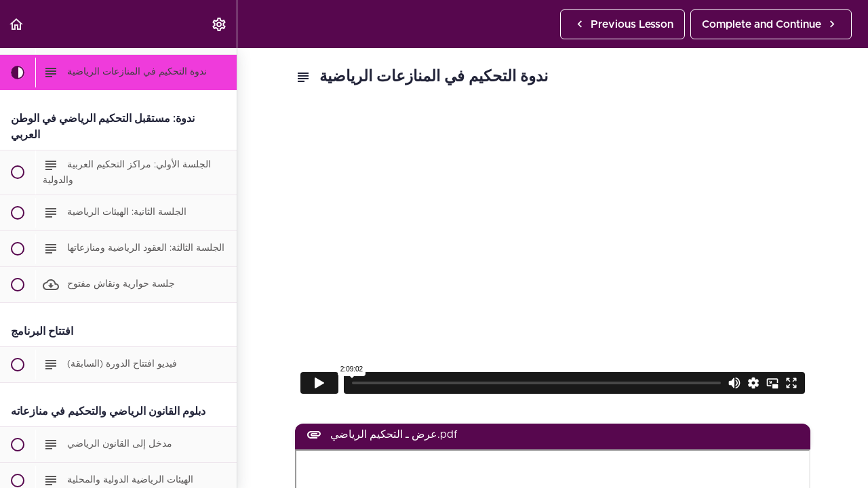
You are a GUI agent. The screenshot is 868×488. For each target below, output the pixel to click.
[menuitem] (220, 24)
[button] (17, 24)
